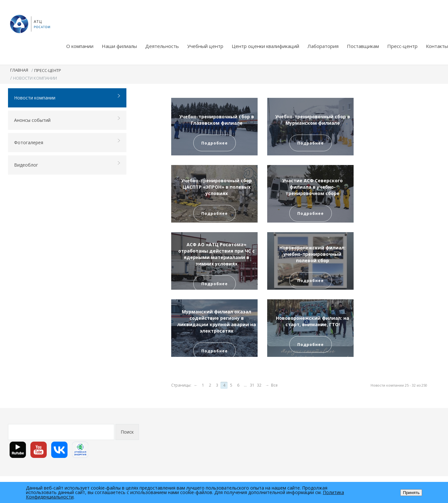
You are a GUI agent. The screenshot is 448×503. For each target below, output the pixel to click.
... (245, 385)
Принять (411, 493)
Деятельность (162, 46)
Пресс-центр (402, 46)
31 (252, 385)
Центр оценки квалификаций (265, 46)
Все (274, 385)
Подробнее (215, 143)
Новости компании (67, 97)
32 (259, 385)
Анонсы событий (67, 120)
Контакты (437, 46)
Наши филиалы (119, 46)
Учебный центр (205, 46)
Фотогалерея (67, 142)
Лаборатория (323, 46)
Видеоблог (67, 165)
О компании (80, 46)
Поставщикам (363, 46)
